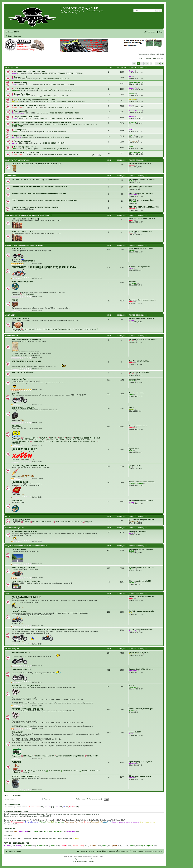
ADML (23, 259)
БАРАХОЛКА (68, 107)
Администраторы (17, 822)
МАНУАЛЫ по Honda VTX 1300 (140, 231)
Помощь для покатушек (138, 426)
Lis (130, 467)
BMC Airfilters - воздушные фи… (141, 200)
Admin (132, 220)
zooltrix (14, 84)
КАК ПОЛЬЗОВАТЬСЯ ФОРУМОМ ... (28, 339)
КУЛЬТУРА (43, 438)
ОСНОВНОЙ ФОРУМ (46, 79)
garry (131, 268)
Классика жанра (21, 83)
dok (13, 79)
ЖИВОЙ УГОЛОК (27, 459)
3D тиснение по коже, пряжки (140, 776)
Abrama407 (133, 671)
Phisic (53, 846)
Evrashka (133, 202)
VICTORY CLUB (89, 329)
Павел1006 (71, 831)
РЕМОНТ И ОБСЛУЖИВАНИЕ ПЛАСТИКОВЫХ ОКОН (35, 207)
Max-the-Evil (134, 521)
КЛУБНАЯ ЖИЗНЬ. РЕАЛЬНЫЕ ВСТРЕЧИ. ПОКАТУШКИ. (24, 245)
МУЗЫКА (53, 438)
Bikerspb (15, 102)
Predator (132, 165)
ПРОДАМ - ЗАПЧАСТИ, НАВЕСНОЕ (71, 73)
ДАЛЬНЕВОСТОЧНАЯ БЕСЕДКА (78, 440)
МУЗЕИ (68, 438)
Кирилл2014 (23, 831)
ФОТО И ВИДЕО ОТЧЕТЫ (23, 567)
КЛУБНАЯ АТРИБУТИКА (23, 282)
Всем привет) (20, 130)
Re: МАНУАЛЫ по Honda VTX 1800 (142, 219)
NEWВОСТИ (17, 501)
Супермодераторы (32, 822)
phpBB (79, 856)
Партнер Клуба (97, 822)
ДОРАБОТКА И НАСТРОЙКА (41, 522)
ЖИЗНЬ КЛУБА (18, 249)
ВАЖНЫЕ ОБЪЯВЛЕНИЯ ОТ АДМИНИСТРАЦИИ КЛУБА (36, 164)
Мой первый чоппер (137, 393)
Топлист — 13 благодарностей (17, 843)
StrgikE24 (15, 90)
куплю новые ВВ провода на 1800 (29, 71)
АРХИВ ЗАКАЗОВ (27, 294)
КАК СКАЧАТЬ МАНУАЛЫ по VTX (27, 361)
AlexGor (132, 569)
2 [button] (142, 63)
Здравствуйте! (135, 379)
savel (131, 135)
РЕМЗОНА (8, 593)
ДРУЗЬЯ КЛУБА (10, 315)
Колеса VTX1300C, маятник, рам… (142, 709)
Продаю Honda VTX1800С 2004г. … (142, 669)
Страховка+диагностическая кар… (142, 482)
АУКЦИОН (16, 762)
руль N (132, 686)
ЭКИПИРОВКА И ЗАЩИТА (23, 408)
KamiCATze (133, 195)
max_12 (15, 143)
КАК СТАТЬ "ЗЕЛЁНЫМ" (23, 372)
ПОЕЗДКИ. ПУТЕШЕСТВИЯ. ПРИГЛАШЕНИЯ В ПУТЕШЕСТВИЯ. (66, 124)
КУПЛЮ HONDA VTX (21, 652)
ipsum (131, 320)
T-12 (22, 420)
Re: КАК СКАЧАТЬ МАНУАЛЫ (140, 361)
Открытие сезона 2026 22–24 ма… (142, 249)
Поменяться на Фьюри (138, 531)
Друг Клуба (107, 822)
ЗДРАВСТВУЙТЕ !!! (62, 79)
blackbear (15, 124)
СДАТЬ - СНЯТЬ (92, 756)
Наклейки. (133, 282)
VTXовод (43, 822)
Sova (16, 831)
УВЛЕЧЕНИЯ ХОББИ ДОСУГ (24, 449)
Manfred (47, 831)
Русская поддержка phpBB (84, 859)
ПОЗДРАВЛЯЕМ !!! (28, 261)
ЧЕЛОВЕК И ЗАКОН (71, 154)
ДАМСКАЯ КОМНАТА (62, 441)
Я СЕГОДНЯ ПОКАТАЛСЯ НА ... (26, 532)
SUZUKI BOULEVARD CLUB (46, 329)
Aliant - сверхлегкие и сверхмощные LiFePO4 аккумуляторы (39, 193)
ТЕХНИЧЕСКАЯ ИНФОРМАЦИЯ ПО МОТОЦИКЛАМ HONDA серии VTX (29, 215)
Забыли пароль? (82, 799)
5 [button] (151, 63)
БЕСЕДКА (62, 84)
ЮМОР (34, 438)
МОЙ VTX (64, 96)
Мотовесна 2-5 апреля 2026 (139, 267)
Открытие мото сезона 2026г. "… (141, 567)
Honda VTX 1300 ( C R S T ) (24, 231)
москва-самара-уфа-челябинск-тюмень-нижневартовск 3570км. (43, 122)
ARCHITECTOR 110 (28, 476)
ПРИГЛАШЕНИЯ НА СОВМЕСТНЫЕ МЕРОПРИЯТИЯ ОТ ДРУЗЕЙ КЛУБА (44, 267)
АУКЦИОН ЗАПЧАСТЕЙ (70, 771)
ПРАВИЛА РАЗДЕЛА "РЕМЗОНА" (27, 597)
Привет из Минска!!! (23, 141)
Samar (132, 778)
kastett (132, 409)
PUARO (132, 381)
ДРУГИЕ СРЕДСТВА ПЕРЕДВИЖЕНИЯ (29, 465)
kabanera (133, 763)
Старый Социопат (136, 483)
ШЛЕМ (132, 408)
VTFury (76, 838)
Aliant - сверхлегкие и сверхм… (141, 193)
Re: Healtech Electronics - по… (140, 186)
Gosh (14, 149)
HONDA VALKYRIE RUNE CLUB (70, 329)
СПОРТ (93, 441)
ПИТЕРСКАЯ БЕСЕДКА (82, 438)
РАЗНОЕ (25, 772)
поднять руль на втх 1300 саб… (141, 629)
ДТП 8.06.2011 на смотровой (27, 153)
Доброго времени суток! (25, 147)
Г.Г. (64, 807)
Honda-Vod (36, 831)
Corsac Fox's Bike (22, 94)
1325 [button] (158, 63)
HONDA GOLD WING (21, 520)
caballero (93, 846)
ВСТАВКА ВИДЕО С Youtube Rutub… (143, 339)
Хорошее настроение (24, 135)
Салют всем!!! (20, 77)
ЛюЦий (132, 117)
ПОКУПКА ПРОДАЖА (49, 73)
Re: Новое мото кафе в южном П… (142, 319)
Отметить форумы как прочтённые (151, 58)
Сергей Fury (134, 631)
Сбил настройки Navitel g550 (140, 581)
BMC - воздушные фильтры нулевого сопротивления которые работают (45, 200)
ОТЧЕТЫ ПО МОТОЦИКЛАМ (14, 528)
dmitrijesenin (17, 137)
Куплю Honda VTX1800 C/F (139, 652)
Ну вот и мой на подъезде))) (27, 88)
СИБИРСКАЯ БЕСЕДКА (55, 440)
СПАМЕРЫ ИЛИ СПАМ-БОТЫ (140, 164)
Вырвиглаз (41, 846)
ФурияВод (50, 822)
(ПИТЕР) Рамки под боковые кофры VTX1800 (34, 100)
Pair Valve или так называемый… (142, 611)
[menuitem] (17, 32)
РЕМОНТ (25, 522)
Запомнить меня (96, 799)
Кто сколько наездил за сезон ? (141, 549)
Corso (131, 395)
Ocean (29, 846)
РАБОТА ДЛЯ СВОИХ (80, 441)
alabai (57, 807)
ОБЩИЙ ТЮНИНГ (20, 611)
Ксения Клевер (17, 107)
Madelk (14, 73)
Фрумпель (133, 141)
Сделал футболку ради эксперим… (143, 300)
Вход (6, 796)
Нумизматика (134, 449)
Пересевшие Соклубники (74, 822)
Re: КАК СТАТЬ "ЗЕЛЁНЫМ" (140, 372)
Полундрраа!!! (20, 111)
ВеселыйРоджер (18, 113)
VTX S (131, 450)
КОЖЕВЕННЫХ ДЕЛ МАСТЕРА (25, 776)
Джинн (115, 846)
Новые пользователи (147, 822)
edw (131, 130)
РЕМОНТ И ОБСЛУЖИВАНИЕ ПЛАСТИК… (145, 207)
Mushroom (133, 283)
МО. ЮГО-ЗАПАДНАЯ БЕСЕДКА (32, 440)
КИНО (61, 438)
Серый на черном (136, 654)
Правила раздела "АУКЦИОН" (140, 762)
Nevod (132, 846)
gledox (132, 502)
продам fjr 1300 (135, 732)
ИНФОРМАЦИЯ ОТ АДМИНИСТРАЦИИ (17, 160)
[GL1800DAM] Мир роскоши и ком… (142, 520)
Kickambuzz (134, 188)
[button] (134, 63)
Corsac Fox (133, 88)
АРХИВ (15, 300)
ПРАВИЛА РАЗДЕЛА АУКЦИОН (33, 771)
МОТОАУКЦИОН (53, 771)
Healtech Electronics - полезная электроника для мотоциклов (39, 186)
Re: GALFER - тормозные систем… (142, 179)
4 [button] (148, 63)
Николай (132, 94)
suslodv (132, 710)
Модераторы (59, 822)
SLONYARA (133, 687)
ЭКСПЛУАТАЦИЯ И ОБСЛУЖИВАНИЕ (68, 522)
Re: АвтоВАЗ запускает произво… (142, 501)
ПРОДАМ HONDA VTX (21, 669)
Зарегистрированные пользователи (126, 822)
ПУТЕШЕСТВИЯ (19, 550)
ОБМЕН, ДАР (27, 756)
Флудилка (70, 84)
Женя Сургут (59, 831)
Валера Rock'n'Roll (136, 82)
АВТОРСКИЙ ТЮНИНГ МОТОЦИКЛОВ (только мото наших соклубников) (44, 629)
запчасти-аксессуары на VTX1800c (30, 105)
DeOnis (132, 181)
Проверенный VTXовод (12, 824)
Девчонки (87, 822)
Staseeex (15, 132)
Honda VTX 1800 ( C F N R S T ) (25, 219)
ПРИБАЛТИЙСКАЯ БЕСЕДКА (42, 441)
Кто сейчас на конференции (16, 811)
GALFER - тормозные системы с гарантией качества (36, 179)
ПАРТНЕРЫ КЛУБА (11, 176)
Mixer (131, 613)
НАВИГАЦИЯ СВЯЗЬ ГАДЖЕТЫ (26, 581)
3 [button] (145, 63)
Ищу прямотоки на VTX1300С (27, 117)
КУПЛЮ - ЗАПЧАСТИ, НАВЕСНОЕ (27, 686)
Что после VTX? (135, 465)
